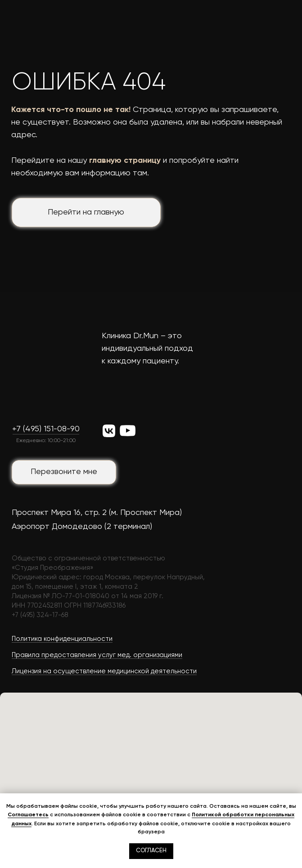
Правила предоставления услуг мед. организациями (97, 655)
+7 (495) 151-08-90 (46, 429)
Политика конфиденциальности (62, 639)
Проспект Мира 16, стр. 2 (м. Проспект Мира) (97, 513)
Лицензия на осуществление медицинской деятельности (104, 671)
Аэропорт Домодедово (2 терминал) (82, 527)
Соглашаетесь (28, 814)
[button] (64, 472)
